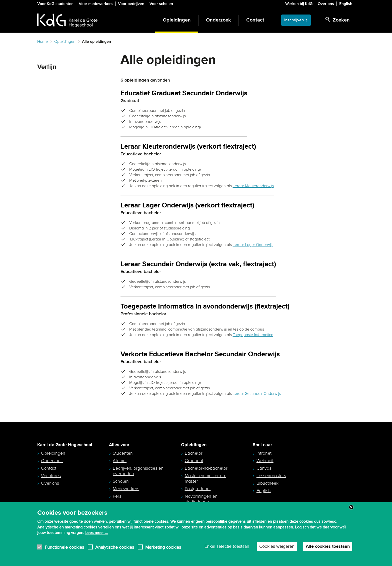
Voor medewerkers (96, 4)
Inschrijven (294, 20)
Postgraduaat (198, 489)
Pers (117, 496)
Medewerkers (126, 489)
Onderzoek (218, 20)
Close (351, 507)
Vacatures (51, 476)
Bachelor (194, 453)
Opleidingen (177, 20)
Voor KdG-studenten (55, 4)
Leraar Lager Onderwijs (253, 245)
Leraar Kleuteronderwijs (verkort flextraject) (188, 147)
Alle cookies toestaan (328, 546)
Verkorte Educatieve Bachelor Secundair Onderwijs (200, 354)
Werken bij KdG (299, 4)
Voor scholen (161, 4)
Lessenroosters (271, 476)
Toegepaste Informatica (253, 335)
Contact (255, 20)
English (346, 4)
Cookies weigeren (277, 546)
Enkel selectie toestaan (227, 546)
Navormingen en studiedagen (201, 499)
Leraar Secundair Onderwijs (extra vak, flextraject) (198, 264)
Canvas (264, 468)
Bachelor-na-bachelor (206, 468)
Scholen (121, 481)
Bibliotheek (267, 483)
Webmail (265, 461)
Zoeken (46, 79)
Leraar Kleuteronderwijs (253, 186)
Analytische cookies (115, 547)
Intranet (264, 453)
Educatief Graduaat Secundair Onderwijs (184, 93)
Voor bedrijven (131, 4)
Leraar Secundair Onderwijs (257, 394)
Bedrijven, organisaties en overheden (138, 471)
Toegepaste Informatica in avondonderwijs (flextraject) (205, 307)
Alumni (120, 461)
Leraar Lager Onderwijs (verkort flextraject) (187, 206)
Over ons (326, 4)
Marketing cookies (163, 547)
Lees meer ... (96, 533)
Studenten (123, 453)
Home (42, 42)
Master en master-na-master (205, 478)
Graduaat (194, 461)
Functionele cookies (64, 547)
